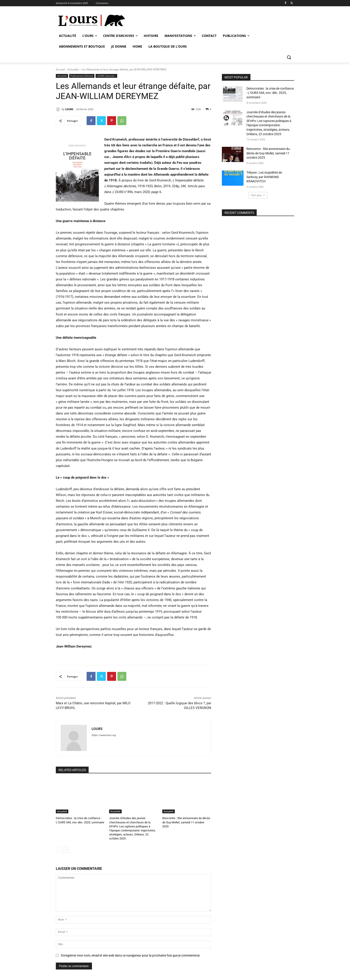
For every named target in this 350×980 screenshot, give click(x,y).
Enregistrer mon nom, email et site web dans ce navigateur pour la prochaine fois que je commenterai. (131, 955)
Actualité (73, 69)
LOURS (69, 109)
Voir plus (258, 195)
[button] (289, 57)
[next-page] (66, 850)
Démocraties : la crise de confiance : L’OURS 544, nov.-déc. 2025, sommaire (270, 93)
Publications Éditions (82, 76)
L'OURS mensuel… (106, 76)
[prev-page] (59, 850)
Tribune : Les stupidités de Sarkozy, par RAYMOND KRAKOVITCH (264, 177)
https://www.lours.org (104, 735)
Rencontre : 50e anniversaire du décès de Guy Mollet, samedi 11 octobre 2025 (186, 822)
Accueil (60, 69)
